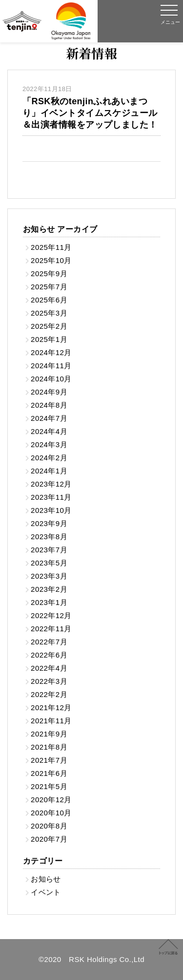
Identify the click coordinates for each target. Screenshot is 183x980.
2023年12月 (51, 484)
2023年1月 (49, 602)
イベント (46, 892)
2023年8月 (49, 537)
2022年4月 (49, 668)
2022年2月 (49, 694)
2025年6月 (49, 300)
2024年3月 (49, 444)
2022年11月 (51, 629)
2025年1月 (49, 339)
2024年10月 (51, 379)
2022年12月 (51, 615)
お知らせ (46, 879)
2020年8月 (49, 826)
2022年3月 (49, 681)
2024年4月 (49, 431)
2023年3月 (49, 576)
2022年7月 (49, 642)
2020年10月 (51, 813)
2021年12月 (51, 707)
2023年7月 (49, 550)
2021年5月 (49, 786)
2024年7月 (49, 418)
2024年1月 (49, 471)
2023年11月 (51, 497)
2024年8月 (49, 405)
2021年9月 (49, 734)
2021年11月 (51, 721)
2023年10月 (51, 510)
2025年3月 (49, 313)
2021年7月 (49, 760)
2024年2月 (49, 458)
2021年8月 (49, 747)
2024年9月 (49, 392)
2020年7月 (49, 839)
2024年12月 (51, 352)
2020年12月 (51, 800)
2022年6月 (49, 655)
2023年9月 (49, 523)
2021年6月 (49, 773)
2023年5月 (49, 563)
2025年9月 (49, 273)
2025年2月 (49, 326)
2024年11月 (51, 366)
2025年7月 (49, 287)
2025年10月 (51, 260)
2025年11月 (51, 247)
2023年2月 (49, 589)
